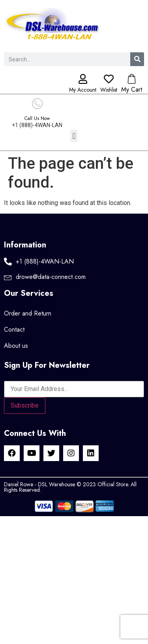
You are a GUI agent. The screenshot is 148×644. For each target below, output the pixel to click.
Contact (14, 329)
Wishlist (109, 90)
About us (16, 346)
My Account (83, 90)
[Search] (137, 59)
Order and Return (28, 313)
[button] (74, 136)
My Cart (132, 89)
